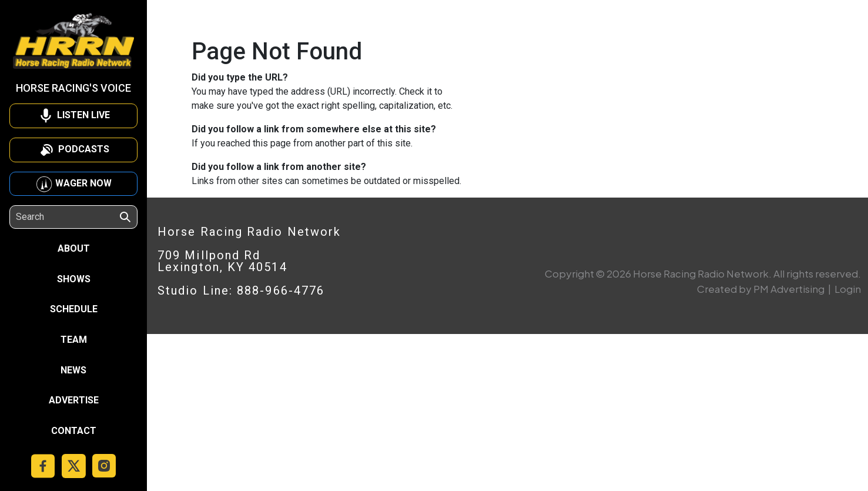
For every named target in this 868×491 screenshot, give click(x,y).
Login (848, 289)
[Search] (67, 217)
